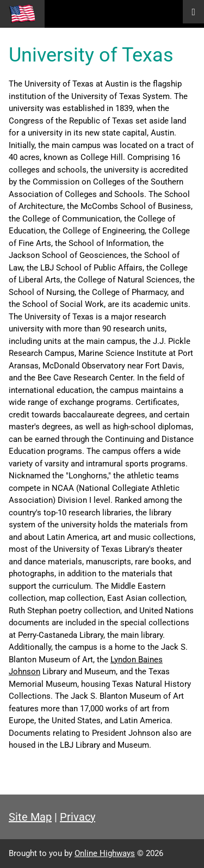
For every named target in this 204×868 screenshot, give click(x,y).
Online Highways (105, 853)
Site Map (30, 817)
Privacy (78, 817)
